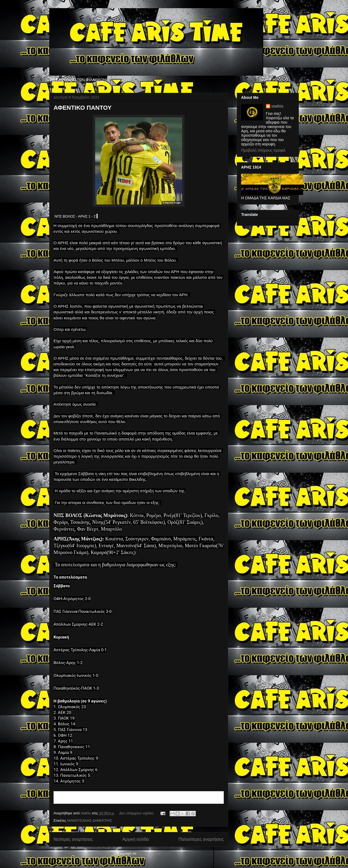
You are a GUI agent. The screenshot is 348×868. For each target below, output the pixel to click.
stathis (277, 106)
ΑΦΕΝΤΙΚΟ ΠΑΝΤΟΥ (83, 108)
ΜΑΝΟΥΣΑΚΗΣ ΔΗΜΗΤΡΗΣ (90, 820)
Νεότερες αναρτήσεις (73, 839)
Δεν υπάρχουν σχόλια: (137, 813)
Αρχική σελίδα (136, 839)
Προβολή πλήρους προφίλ (263, 150)
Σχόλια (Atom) (149, 853)
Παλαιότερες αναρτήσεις (201, 839)
